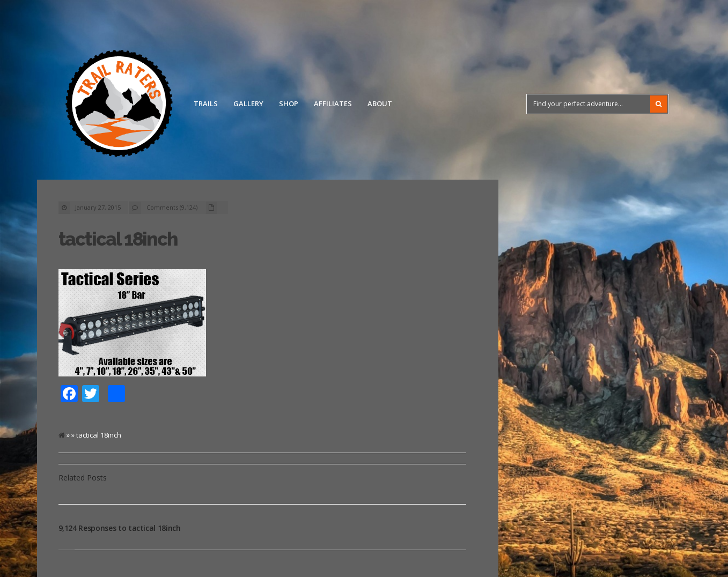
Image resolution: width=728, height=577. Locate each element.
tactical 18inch (118, 239)
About (380, 103)
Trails (206, 103)
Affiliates (333, 103)
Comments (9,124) (172, 207)
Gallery (248, 103)
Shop (289, 103)
